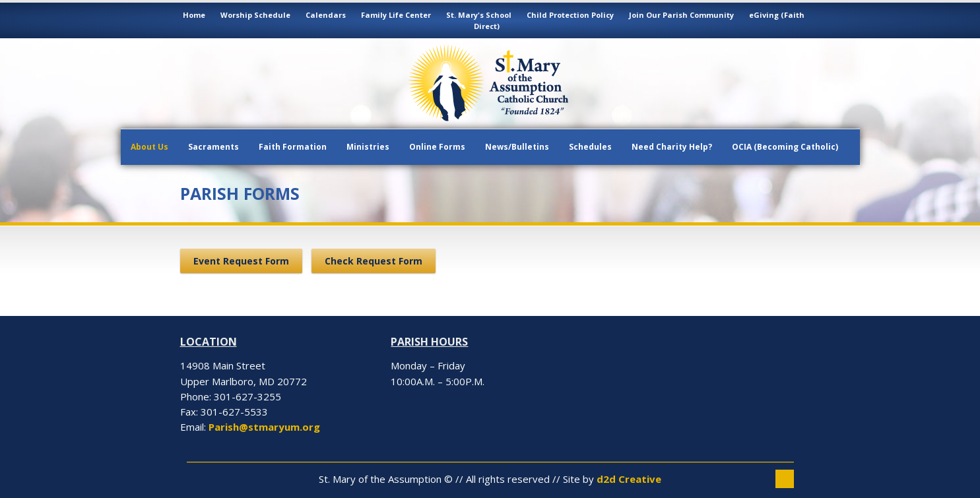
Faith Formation (293, 147)
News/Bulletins (517, 147)
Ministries (368, 147)
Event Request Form (241, 261)
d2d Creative (629, 479)
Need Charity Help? (672, 147)
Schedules (590, 147)
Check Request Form (374, 261)
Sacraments (213, 147)
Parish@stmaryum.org (264, 427)
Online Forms (437, 147)
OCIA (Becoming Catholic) (785, 147)
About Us (149, 147)
